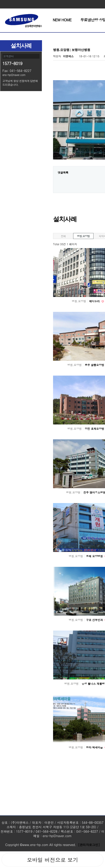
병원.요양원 (83, 236)
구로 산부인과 (95, 620)
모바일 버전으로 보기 (52, 860)
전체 (63, 236)
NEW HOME (62, 20)
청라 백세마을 (95, 747)
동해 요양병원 (95, 556)
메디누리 (95, 301)
